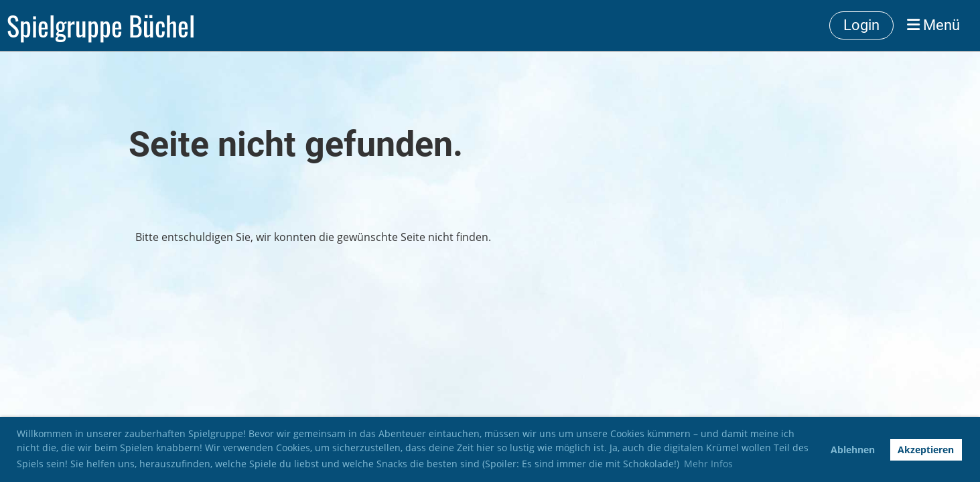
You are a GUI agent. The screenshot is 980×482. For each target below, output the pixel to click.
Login (861, 25)
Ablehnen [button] (853, 450)
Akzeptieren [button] (926, 450)
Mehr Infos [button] (708, 464)
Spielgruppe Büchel (101, 25)
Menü (933, 25)
